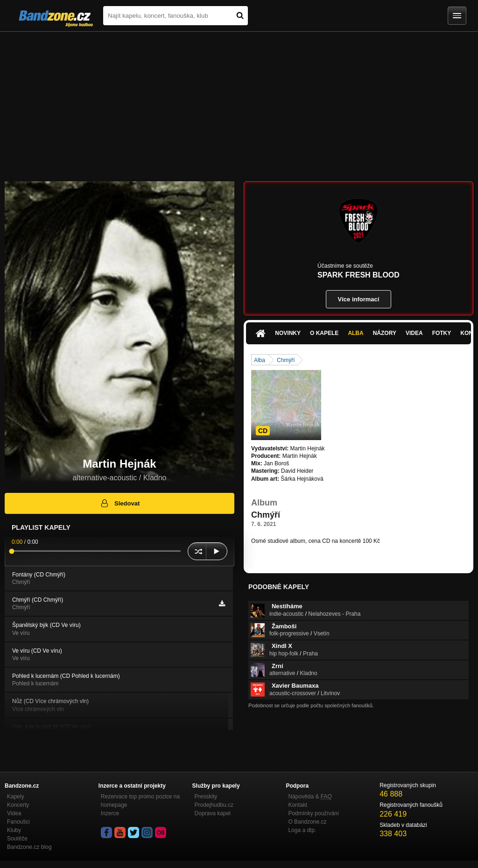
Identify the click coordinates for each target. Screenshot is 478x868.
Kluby (14, 830)
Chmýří (286, 360)
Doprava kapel (213, 813)
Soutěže (17, 839)
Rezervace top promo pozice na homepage (140, 801)
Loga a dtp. (302, 830)
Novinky (288, 333)
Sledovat (120, 503)
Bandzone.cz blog (29, 847)
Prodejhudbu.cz (214, 805)
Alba (355, 333)
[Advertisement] (239, 102)
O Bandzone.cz (307, 822)
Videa (414, 333)
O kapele (324, 333)
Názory (385, 333)
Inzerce (110, 813)
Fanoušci (18, 822)
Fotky (442, 333)
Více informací (359, 299)
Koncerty (18, 805)
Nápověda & (310, 797)
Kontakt (298, 805)
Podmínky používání (313, 813)
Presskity (206, 797)
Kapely (16, 797)
